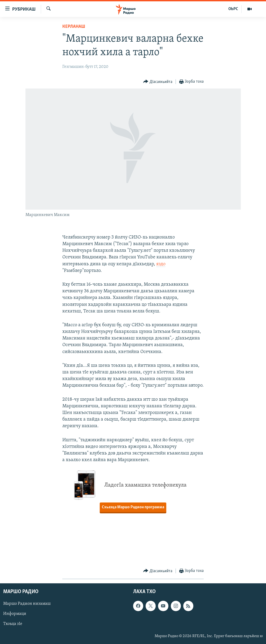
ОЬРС (233, 9)
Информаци (15, 614)
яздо (161, 264)
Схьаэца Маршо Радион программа (133, 507)
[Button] (158, 82)
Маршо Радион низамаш (27, 604)
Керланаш (74, 27)
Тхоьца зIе (13, 624)
